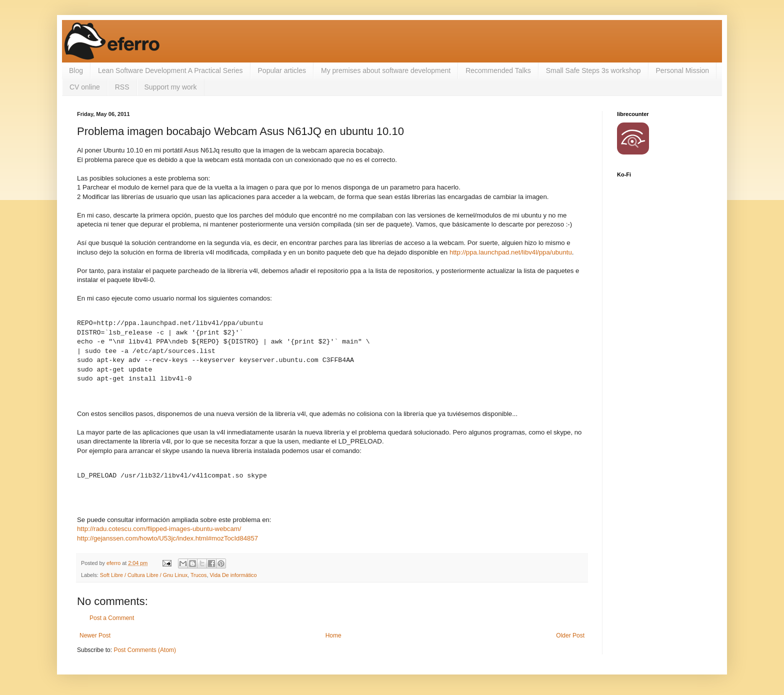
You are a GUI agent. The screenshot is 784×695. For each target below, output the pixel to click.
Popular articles (282, 70)
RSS (122, 87)
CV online (85, 87)
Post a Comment (112, 618)
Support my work (171, 87)
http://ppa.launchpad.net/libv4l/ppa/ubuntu (511, 252)
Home (333, 635)
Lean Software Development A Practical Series (170, 70)
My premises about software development (386, 70)
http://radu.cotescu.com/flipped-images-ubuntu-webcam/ (159, 529)
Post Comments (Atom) (145, 650)
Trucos (199, 575)
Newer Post (95, 635)
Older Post (570, 635)
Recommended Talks (498, 70)
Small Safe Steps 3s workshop (593, 70)
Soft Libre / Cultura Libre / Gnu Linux (144, 575)
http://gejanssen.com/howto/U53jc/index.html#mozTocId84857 (167, 538)
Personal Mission (683, 70)
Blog (76, 70)
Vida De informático (233, 575)
